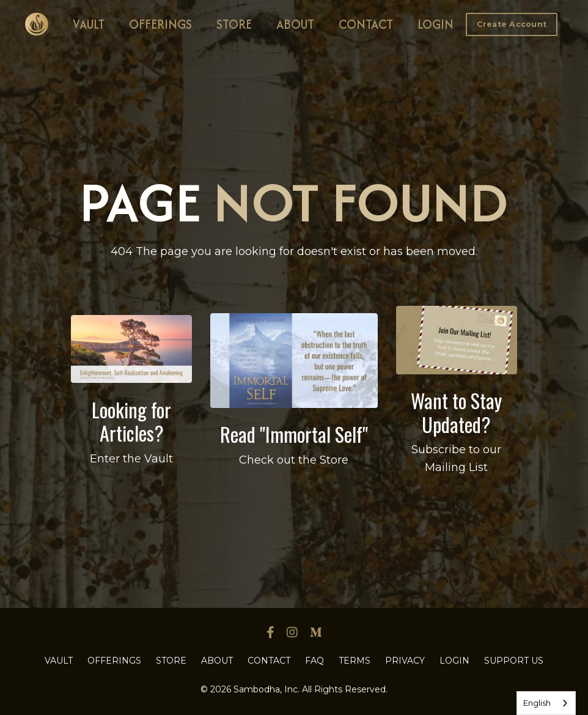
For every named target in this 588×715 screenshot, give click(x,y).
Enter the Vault (131, 459)
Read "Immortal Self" (294, 434)
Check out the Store (294, 460)
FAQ (314, 661)
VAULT (89, 24)
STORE (234, 24)
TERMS (355, 661)
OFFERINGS (160, 24)
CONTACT (366, 24)
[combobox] (546, 703)
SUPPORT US (514, 661)
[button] (512, 24)
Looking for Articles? (131, 421)
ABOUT (295, 24)
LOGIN (435, 24)
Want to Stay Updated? (456, 412)
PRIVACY (405, 661)
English (537, 703)
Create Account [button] (512, 24)
